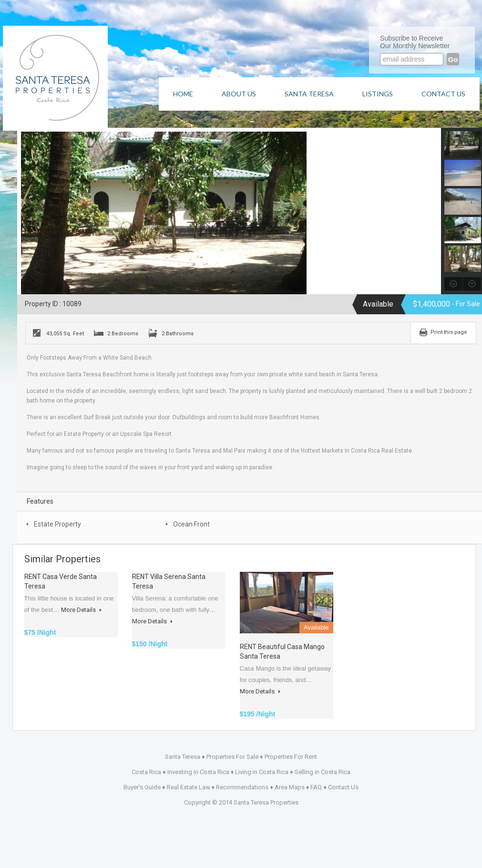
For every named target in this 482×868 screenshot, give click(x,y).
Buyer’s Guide (142, 787)
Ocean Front (191, 524)
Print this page (449, 332)
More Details (81, 610)
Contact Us (443, 94)
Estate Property (57, 524)
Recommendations (242, 787)
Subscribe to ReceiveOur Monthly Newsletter (415, 42)
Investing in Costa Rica (198, 772)
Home (183, 94)
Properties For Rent (291, 757)
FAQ (316, 787)
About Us (239, 94)
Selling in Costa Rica (323, 772)
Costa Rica (146, 772)
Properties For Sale (232, 757)
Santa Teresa (309, 94)
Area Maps (290, 787)
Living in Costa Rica (262, 772)
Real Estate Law (189, 787)
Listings (378, 94)
